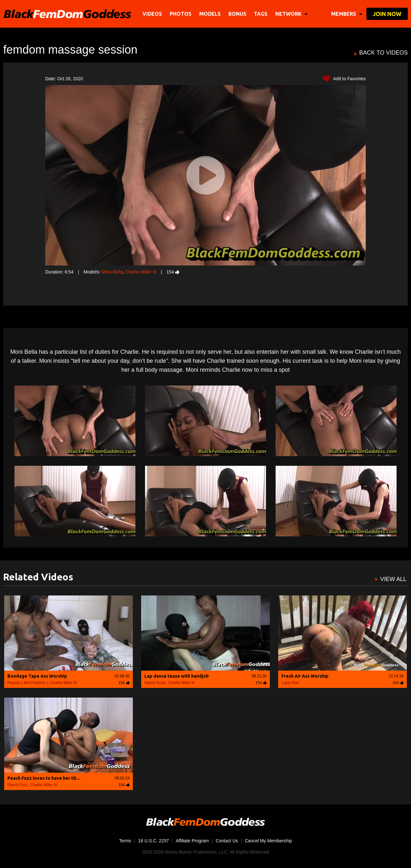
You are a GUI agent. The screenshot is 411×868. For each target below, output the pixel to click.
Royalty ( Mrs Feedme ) (27, 683)
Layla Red (290, 683)
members (347, 14)
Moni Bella (112, 272)
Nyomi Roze (155, 683)
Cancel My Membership (268, 841)
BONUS (237, 14)
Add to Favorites (344, 79)
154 (173, 272)
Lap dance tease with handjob (177, 676)
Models (210, 14)
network (291, 14)
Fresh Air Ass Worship (305, 676)
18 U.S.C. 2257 (154, 841)
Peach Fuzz (17, 785)
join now (387, 14)
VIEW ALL (393, 579)
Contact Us (227, 841)
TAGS (261, 14)
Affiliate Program (192, 841)
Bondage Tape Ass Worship (37, 676)
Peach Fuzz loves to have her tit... (44, 778)
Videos (152, 14)
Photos (181, 14)
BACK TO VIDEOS (384, 53)
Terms (125, 841)
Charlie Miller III (141, 272)
